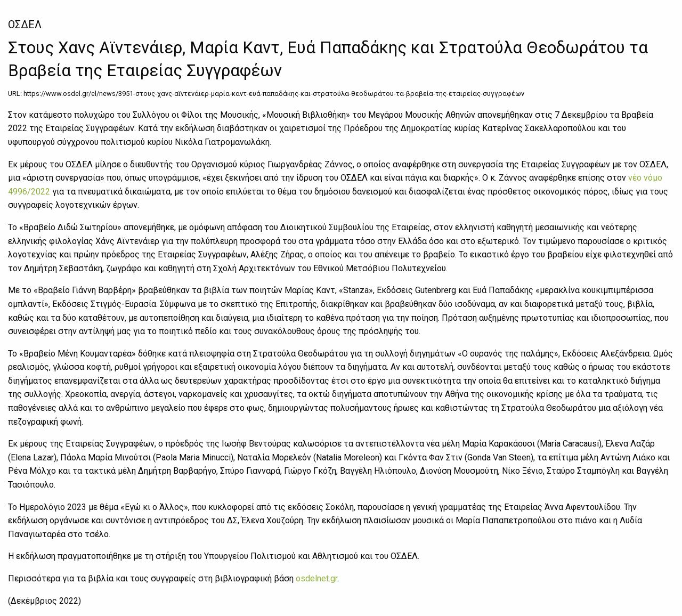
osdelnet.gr (316, 578)
